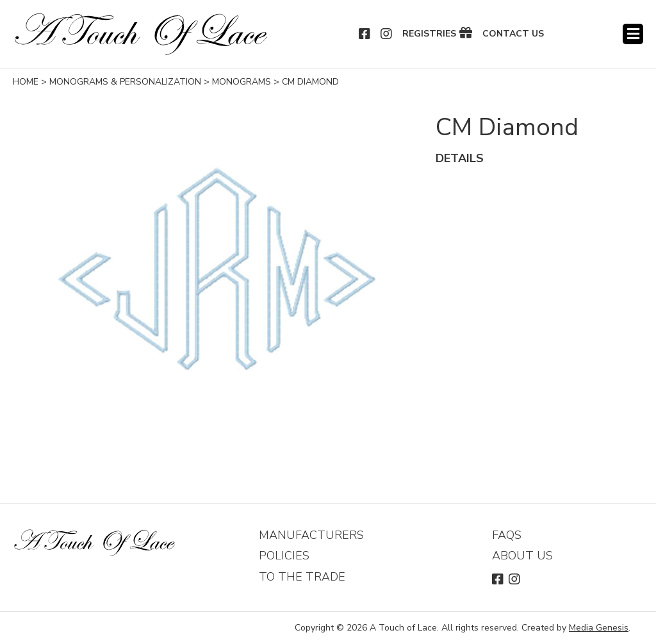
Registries (429, 34)
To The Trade (302, 577)
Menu (633, 34)
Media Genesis (599, 628)
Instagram (387, 34)
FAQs (507, 535)
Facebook (365, 34)
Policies (284, 556)
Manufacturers (311, 535)
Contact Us (513, 34)
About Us (522, 556)
